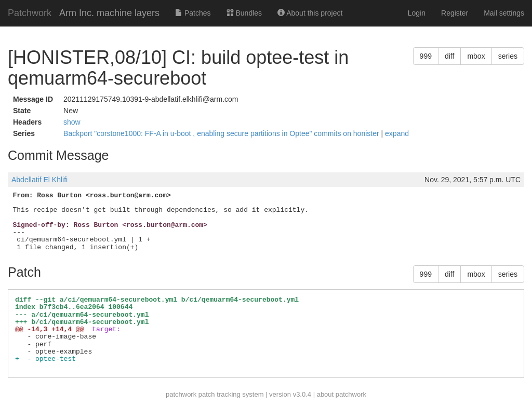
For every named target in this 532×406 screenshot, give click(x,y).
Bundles (244, 13)
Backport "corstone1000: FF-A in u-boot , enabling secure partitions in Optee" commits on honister (222, 133)
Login (417, 13)
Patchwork (30, 13)
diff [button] (449, 56)
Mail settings (504, 13)
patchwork (181, 394)
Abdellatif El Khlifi (39, 180)
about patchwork (342, 394)
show (72, 122)
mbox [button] (476, 56)
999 (426, 56)
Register (455, 13)
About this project (310, 13)
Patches (193, 13)
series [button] (508, 56)
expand (397, 133)
